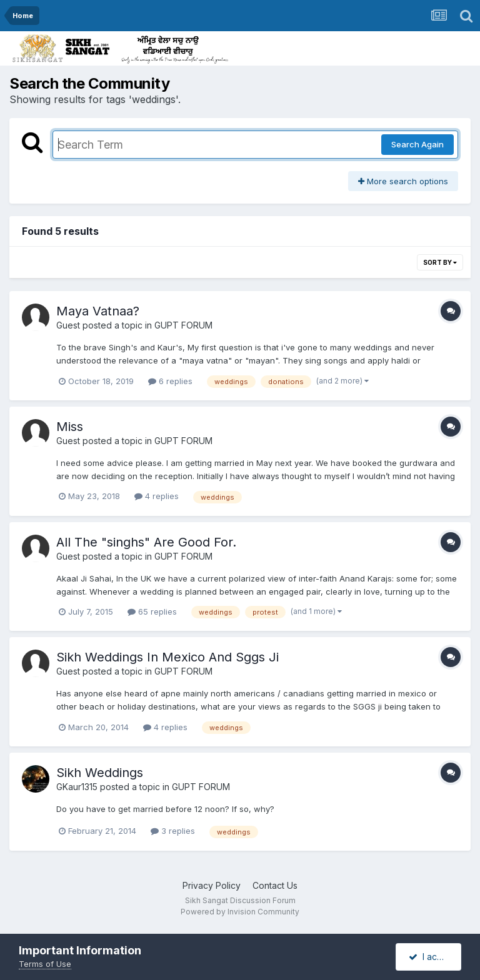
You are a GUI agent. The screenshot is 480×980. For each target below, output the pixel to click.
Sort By (440, 262)
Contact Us (275, 885)
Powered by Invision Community (240, 912)
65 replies (152, 611)
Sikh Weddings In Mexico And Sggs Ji (167, 657)
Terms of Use (45, 964)
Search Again (417, 144)
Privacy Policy (212, 885)
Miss (70, 427)
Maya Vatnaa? (98, 311)
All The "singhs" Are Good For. (146, 542)
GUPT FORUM (183, 325)
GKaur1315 (77, 787)
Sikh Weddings (100, 773)
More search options (403, 181)
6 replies (170, 381)
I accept (432, 957)
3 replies (173, 831)
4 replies (157, 496)
